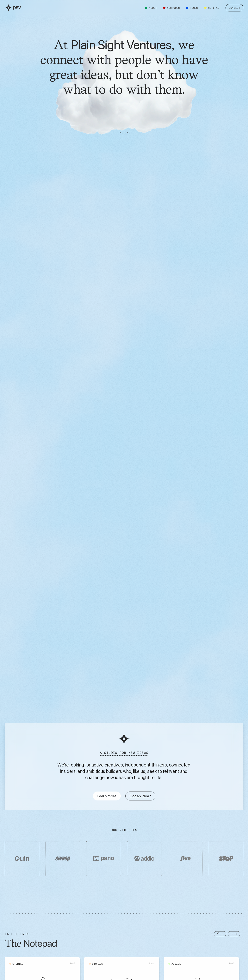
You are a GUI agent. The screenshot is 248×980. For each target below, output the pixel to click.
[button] (220, 934)
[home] (13, 8)
